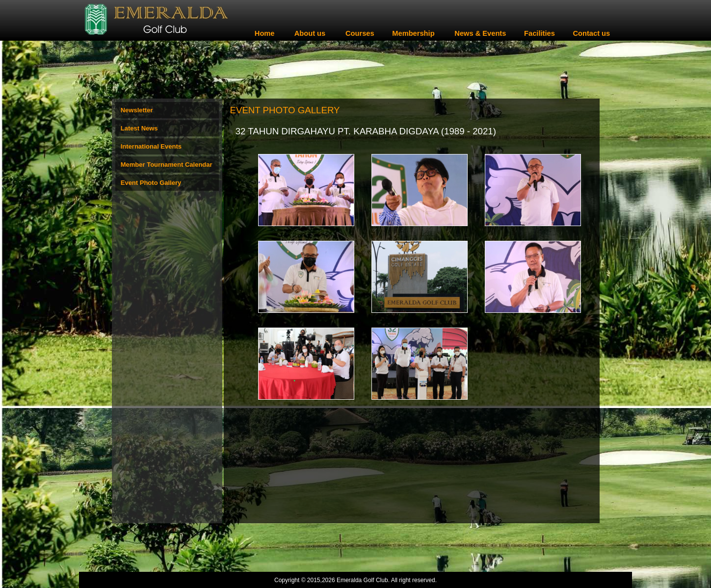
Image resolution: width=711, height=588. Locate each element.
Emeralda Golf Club (362, 580)
